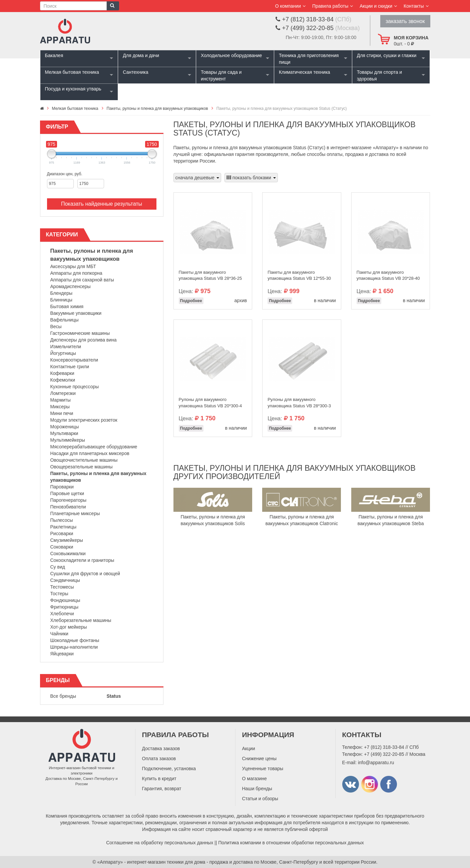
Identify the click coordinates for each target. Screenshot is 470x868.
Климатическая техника (305, 72)
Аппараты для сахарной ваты (82, 280)
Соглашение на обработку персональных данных (160, 843)
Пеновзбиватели (68, 507)
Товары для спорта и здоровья (379, 75)
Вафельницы (65, 320)
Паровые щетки (67, 493)
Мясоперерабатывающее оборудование (94, 447)
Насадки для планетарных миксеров (90, 453)
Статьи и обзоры (260, 799)
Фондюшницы (65, 600)
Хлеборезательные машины (81, 620)
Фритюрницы (65, 607)
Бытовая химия (67, 306)
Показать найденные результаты (102, 204)
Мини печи (62, 413)
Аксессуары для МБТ (73, 266)
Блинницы (61, 300)
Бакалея (54, 55)
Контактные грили (70, 367)
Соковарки (62, 547)
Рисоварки (62, 533)
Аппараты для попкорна (76, 273)
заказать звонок (405, 21)
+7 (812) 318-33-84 (384, 747)
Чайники (59, 634)
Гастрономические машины (80, 333)
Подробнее (191, 301)
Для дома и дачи (141, 55)
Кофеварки (62, 373)
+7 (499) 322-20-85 (384, 754)
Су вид (58, 567)
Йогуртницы (63, 353)
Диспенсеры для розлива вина (84, 340)
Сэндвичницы (65, 580)
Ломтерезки (63, 393)
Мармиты (61, 400)
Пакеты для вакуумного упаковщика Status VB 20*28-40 (388, 275)
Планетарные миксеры (75, 513)
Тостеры (59, 594)
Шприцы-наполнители (74, 647)
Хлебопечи (62, 614)
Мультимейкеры (68, 440)
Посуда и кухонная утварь (73, 89)
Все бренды (63, 696)
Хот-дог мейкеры (69, 627)
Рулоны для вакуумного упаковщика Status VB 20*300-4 (210, 403)
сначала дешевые (197, 178)
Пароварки (62, 487)
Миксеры (60, 407)
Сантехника (135, 72)
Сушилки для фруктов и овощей (85, 574)
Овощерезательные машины (82, 467)
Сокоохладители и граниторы (82, 560)
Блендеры (62, 293)
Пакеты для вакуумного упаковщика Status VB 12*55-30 (299, 275)
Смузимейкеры (67, 540)
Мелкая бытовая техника (72, 72)
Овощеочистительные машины (84, 460)
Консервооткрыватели (74, 360)
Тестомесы (62, 587)
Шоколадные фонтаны (75, 640)
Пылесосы (62, 520)
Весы (56, 327)
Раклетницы (63, 527)
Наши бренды (257, 789)
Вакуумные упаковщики (76, 313)
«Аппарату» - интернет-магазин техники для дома (151, 862)
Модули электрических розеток (84, 420)
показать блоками (251, 178)
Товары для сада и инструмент (221, 75)
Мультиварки (64, 433)
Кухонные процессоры (75, 387)
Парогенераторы (69, 500)
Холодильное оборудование (231, 55)
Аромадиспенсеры (71, 286)
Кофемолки (63, 380)
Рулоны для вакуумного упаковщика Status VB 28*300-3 (299, 403)
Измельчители (66, 347)
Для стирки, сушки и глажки (387, 55)
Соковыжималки (68, 554)
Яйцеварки (62, 654)
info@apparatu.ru (376, 763)
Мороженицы (65, 427)
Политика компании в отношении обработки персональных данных (291, 843)
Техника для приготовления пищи (309, 59)
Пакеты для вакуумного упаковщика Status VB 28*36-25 (210, 275)
